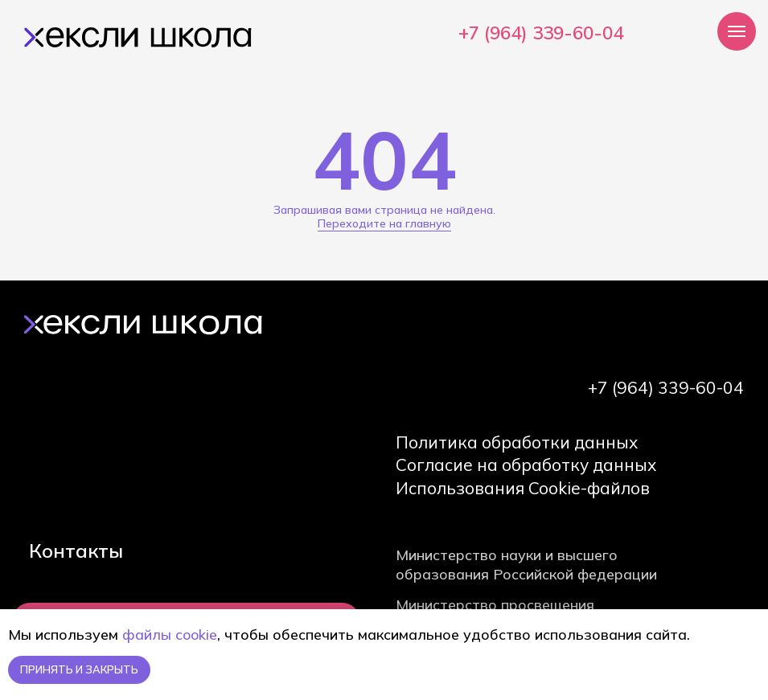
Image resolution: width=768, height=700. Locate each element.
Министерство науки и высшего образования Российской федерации (526, 564)
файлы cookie (170, 635)
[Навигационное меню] (737, 31)
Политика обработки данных (517, 442)
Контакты (76, 551)
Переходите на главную (384, 223)
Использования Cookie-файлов (523, 488)
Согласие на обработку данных (526, 465)
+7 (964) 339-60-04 (541, 33)
